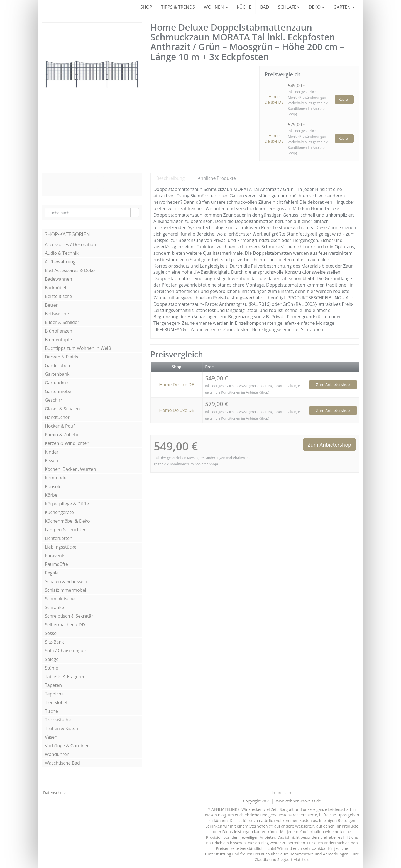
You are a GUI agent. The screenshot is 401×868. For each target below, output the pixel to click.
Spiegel (52, 659)
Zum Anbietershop (333, 385)
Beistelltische (58, 296)
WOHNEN (216, 7)
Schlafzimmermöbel (66, 590)
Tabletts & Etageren (65, 677)
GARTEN (344, 7)
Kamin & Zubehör (63, 435)
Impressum (282, 793)
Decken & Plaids (61, 357)
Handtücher (57, 417)
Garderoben (58, 365)
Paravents (55, 556)
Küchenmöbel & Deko (67, 521)
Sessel (51, 633)
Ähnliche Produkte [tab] (217, 178)
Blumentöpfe (58, 340)
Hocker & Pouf (60, 426)
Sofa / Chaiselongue (65, 651)
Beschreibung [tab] (170, 178)
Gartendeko (57, 383)
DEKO (317, 7)
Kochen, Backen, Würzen (70, 469)
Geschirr (54, 400)
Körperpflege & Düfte (67, 504)
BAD (265, 7)
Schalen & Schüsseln (66, 581)
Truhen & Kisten (62, 728)
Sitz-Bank (54, 642)
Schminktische (60, 599)
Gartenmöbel (59, 391)
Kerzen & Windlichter (67, 443)
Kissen (52, 460)
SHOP (146, 7)
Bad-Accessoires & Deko (70, 270)
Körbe (51, 495)
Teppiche (54, 694)
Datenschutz (54, 793)
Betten (52, 305)
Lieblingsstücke (61, 547)
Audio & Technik (62, 253)
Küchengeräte (59, 512)
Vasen (51, 737)
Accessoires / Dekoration (70, 244)
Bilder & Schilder (62, 322)
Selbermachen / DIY (65, 625)
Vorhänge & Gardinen (67, 746)
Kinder (52, 452)
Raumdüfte (56, 564)
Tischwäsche (58, 720)
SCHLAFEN (289, 7)
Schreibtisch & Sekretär (69, 616)
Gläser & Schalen (62, 409)
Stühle (51, 668)
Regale (52, 573)
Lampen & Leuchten (66, 530)
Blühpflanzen (58, 331)
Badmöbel (55, 288)
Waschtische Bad (62, 763)
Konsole (53, 486)
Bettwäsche (57, 314)
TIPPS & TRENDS (178, 7)
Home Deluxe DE (274, 99)
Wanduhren (57, 754)
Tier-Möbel (56, 702)
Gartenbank (57, 374)
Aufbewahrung (60, 262)
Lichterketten (59, 538)
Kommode (56, 478)
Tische (51, 711)
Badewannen (58, 279)
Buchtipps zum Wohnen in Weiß (78, 348)
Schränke (54, 607)
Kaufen (344, 99)
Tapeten (53, 685)
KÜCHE (244, 7)
